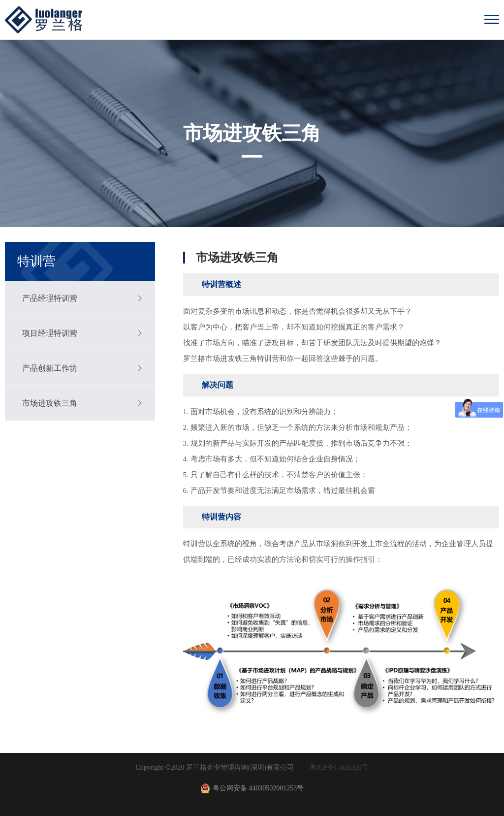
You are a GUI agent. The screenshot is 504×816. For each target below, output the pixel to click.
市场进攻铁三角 (50, 403)
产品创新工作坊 (50, 368)
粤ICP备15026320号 (339, 767)
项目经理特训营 (50, 333)
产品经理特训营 (50, 298)
